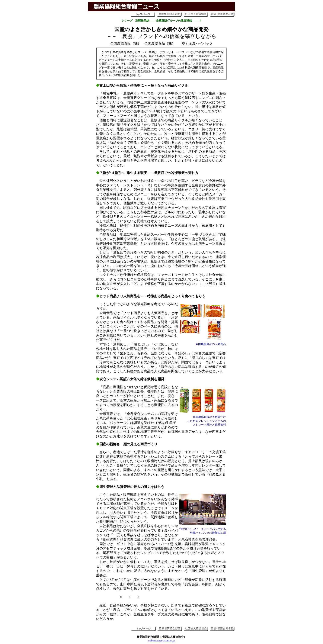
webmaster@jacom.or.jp (162, 640)
